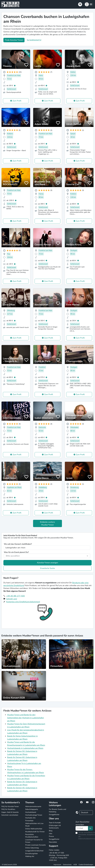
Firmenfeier (29, 821)
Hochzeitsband (31, 812)
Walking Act (30, 856)
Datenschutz (67, 865)
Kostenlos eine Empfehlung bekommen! (23, 602)
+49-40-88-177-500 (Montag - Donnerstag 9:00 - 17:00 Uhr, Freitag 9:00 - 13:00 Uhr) (59, 857)
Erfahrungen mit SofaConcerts (55, 827)
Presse (51, 836)
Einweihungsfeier (31, 854)
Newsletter (53, 842)
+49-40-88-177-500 (15, 596)
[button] (89, 4)
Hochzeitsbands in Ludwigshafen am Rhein (25, 748)
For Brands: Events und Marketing (57, 811)
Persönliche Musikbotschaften (32, 836)
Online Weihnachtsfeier (34, 829)
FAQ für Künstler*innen (10, 806)
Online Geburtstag (32, 848)
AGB (75, 865)
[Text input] (82, 828)
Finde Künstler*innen (14, 40)
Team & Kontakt (55, 823)
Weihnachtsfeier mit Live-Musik (35, 825)
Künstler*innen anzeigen (48, 563)
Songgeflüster (54, 815)
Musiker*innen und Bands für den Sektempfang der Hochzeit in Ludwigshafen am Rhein (26, 718)
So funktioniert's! (34, 40)
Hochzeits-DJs (30, 818)
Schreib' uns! (12, 599)
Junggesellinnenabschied (34, 851)
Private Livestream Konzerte (35, 845)
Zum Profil (17, 101)
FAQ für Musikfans (8, 809)
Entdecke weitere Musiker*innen (47, 523)
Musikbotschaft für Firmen (35, 832)
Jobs (51, 834)
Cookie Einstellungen (86, 865)
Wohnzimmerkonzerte (33, 806)
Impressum (57, 865)
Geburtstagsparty (32, 809)
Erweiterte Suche (48, 568)
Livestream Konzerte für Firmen (34, 841)
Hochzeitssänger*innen (34, 815)
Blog (51, 831)
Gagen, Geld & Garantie (10, 812)
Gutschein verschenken (10, 815)
